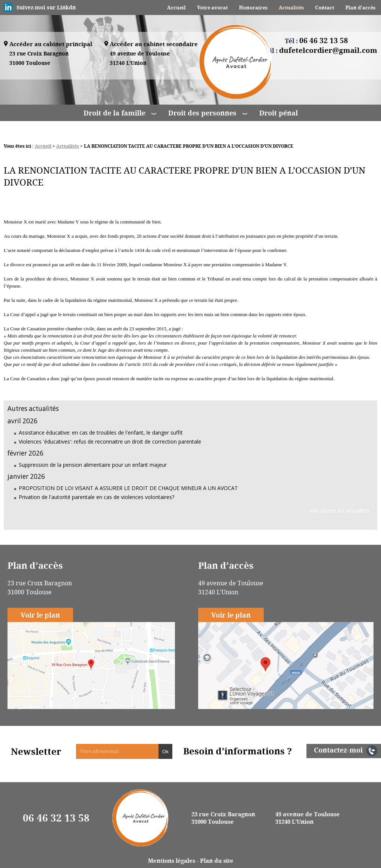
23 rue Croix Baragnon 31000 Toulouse (223, 818)
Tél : (316, 40)
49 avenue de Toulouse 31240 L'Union (308, 818)
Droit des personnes (202, 113)
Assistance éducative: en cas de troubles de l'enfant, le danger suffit (101, 433)
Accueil (176, 7)
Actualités (291, 7)
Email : (316, 50)
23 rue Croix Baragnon (39, 59)
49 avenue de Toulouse (140, 59)
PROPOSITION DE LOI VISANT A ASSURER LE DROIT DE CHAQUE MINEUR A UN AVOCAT (128, 488)
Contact (325, 7)
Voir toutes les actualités (340, 510)
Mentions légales (172, 861)
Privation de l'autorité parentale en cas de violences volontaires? (96, 497)
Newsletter (36, 751)
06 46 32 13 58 (56, 818)
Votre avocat (212, 7)
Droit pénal (279, 113)
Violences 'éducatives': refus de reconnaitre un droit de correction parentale (110, 441)
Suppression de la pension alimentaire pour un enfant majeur (93, 465)
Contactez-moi (338, 750)
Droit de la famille (114, 113)
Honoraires (253, 7)
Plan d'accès (360, 7)
